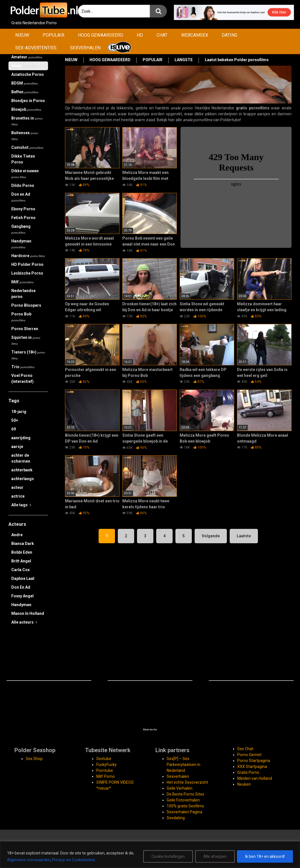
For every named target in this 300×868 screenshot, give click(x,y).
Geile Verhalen (180, 788)
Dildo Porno (23, 185)
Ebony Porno (23, 209)
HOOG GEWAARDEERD (101, 35)
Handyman (21, 244)
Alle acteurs (24, 622)
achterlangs (23, 479)
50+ (15, 420)
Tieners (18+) (28, 355)
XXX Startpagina (252, 767)
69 (14, 429)
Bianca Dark (23, 544)
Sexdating (176, 818)
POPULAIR (54, 35)
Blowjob (26, 109)
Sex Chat (245, 749)
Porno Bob (21, 317)
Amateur (27, 57)
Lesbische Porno (27, 273)
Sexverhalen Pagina (184, 812)
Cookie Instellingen (168, 856)
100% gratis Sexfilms (185, 806)
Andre (17, 535)
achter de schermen (21, 458)
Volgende (211, 536)
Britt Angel (21, 561)
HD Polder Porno (27, 264)
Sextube (104, 759)
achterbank (22, 470)
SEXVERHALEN (85, 48)
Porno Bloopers (26, 305)
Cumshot (27, 147)
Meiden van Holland (255, 778)
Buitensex (25, 136)
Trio (23, 367)
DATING (230, 35)
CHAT (162, 35)
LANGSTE (184, 60)
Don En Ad (21, 587)
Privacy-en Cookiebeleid (73, 860)
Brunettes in (27, 121)
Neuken (244, 784)
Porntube (105, 770)
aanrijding (21, 438)
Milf (22, 282)
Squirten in (26, 340)
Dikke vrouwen (25, 174)
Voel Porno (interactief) (22, 378)
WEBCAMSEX (195, 35)
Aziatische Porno (28, 74)
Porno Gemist (249, 755)
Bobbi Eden (22, 552)
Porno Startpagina (254, 761)
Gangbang (21, 229)
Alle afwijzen (215, 856)
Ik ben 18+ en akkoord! (265, 856)
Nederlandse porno (23, 294)
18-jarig (19, 412)
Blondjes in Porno (28, 101)
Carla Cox (20, 570)
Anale (24, 66)
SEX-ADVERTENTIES (36, 48)
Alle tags (21, 505)
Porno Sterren (25, 329)
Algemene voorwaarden (29, 860)
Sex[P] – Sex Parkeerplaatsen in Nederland (183, 765)
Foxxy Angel (22, 596)
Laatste (244, 536)
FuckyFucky (106, 765)
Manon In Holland (28, 613)
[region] (150, 855)
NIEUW (22, 35)
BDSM (24, 83)
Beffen (25, 92)
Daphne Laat (23, 578)
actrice (18, 496)
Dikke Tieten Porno (23, 159)
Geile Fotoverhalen (183, 800)
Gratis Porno (248, 772)
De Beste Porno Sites (185, 794)
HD (140, 35)
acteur (17, 487)
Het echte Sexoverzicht (187, 782)
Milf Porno (106, 776)
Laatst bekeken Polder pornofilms (237, 60)
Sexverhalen (178, 776)
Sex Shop (34, 759)
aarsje (17, 447)
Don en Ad (21, 197)
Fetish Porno (23, 218)
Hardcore (28, 256)
